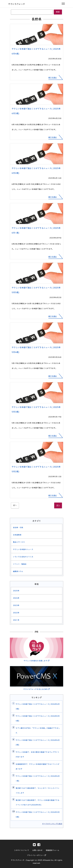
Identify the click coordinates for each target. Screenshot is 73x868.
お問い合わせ (37, 850)
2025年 (16, 591)
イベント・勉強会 (20, 564)
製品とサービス (19, 542)
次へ (58, 505)
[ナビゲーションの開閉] (63, 4)
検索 (58, 12)
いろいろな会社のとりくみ (23, 557)
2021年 (16, 620)
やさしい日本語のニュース (23, 549)
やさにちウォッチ (17, 4)
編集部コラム (18, 571)
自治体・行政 (18, 527)
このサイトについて (21, 850)
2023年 (16, 605)
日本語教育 (17, 535)
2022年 (16, 613)
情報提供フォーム (53, 850)
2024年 (16, 598)
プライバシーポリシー (36, 855)
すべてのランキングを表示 (52, 824)
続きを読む (53, 78)
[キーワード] (32, 12)
